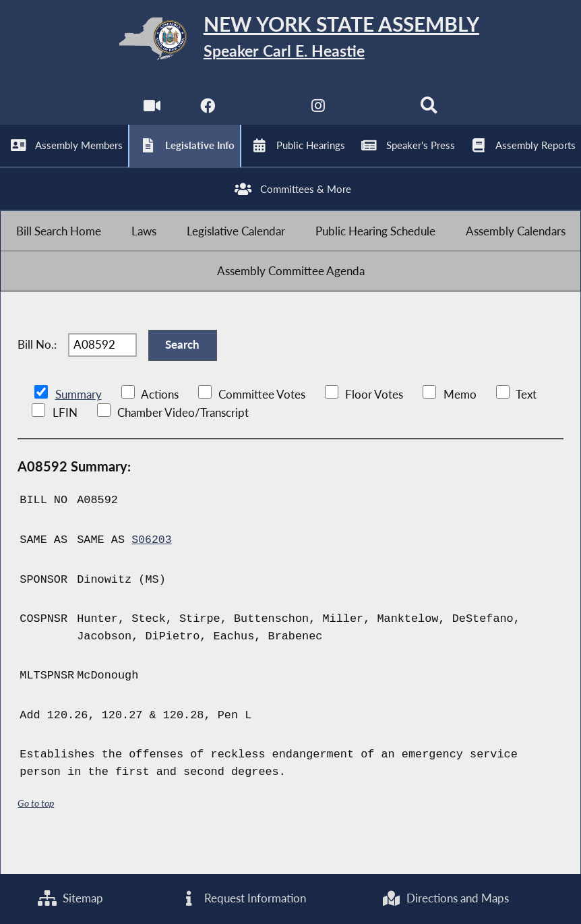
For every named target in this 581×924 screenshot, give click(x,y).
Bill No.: (37, 370)
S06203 (152, 568)
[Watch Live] (151, 114)
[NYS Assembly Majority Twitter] (263, 114)
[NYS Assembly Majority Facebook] (207, 114)
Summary (79, 423)
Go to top (36, 831)
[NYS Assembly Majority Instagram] (318, 114)
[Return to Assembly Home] (290, 41)
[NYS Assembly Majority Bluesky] (374, 114)
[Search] (430, 114)
